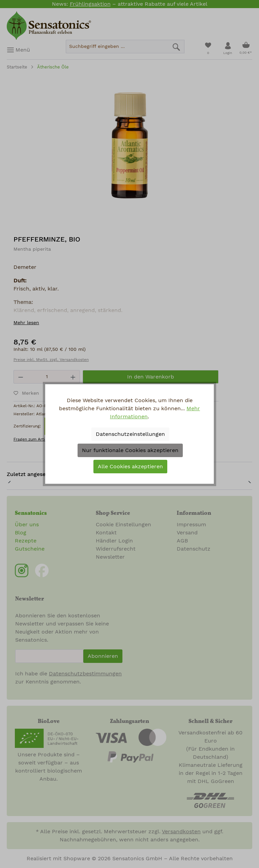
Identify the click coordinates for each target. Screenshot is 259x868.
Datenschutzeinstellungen (130, 434)
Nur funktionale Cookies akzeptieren (130, 450)
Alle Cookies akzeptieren (130, 467)
